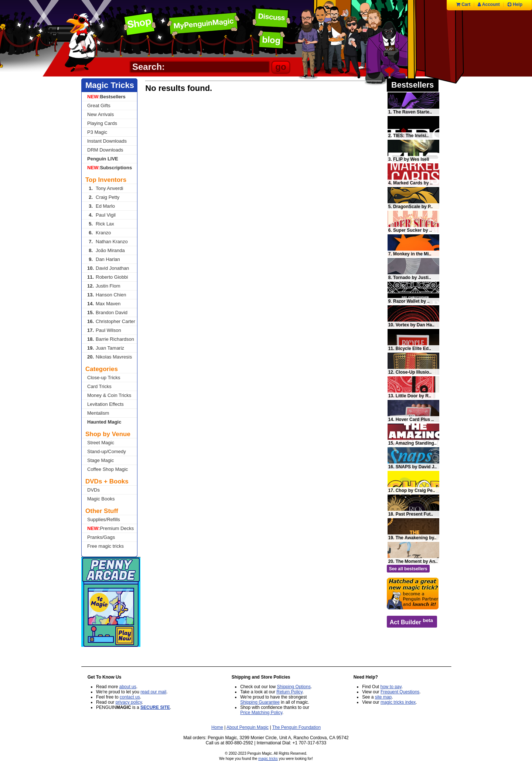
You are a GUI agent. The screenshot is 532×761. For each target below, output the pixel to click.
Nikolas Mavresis (110, 357)
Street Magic (101, 443)
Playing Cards (102, 123)
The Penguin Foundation (296, 727)
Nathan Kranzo (108, 242)
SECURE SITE (155, 707)
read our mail (153, 692)
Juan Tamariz (106, 348)
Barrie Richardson (111, 339)
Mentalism (98, 413)
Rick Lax (101, 224)
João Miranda (106, 250)
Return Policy (289, 692)
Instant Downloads (107, 141)
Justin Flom (104, 286)
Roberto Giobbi (108, 277)
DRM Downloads (105, 150)
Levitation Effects (105, 404)
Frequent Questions (400, 692)
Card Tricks (99, 386)
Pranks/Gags (101, 537)
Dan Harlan (104, 259)
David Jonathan (108, 268)
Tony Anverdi (105, 188)
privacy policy (129, 702)
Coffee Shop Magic (108, 469)
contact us (130, 697)
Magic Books (101, 499)
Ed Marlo (101, 206)
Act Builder (411, 621)
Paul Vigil (101, 215)
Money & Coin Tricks (109, 395)
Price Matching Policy (261, 713)
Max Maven (104, 304)
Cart (463, 4)
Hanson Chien (107, 295)
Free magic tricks (105, 546)
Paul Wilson (104, 330)
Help (515, 4)
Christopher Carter (111, 321)
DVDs (93, 490)
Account (489, 4)
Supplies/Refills (104, 519)
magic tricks (268, 759)
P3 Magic (97, 132)
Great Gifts (99, 106)
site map (383, 697)
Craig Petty (103, 197)
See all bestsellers (408, 569)
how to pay (391, 687)
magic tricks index (398, 702)
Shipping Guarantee (260, 702)
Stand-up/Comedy (107, 451)
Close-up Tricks (104, 378)
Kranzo (99, 233)
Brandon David (107, 312)
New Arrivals (100, 114)
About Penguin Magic (248, 727)
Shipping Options (294, 687)
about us (128, 687)
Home (217, 727)
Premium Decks (110, 528)
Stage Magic (100, 460)
